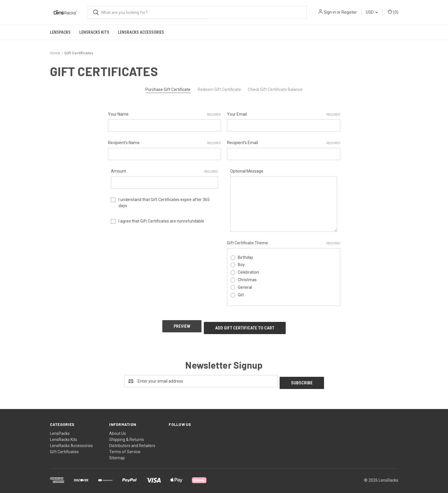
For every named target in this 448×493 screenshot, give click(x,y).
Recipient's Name (165, 143)
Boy (241, 265)
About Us (118, 428)
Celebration (248, 272)
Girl (241, 295)
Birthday (245, 257)
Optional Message (247, 171)
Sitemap (117, 453)
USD (372, 12)
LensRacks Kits (94, 32)
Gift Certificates (64, 447)
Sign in (330, 12)
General (245, 287)
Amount (164, 171)
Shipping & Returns (127, 434)
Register (349, 12)
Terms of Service (125, 447)
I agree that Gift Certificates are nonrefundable (161, 221)
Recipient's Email (284, 143)
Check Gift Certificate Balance (275, 89)
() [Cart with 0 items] (393, 12)
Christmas (247, 280)
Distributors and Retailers (132, 440)
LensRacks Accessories (141, 32)
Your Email (284, 114)
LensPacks (60, 32)
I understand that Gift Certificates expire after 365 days (164, 203)
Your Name (165, 114)
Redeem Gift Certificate (219, 89)
